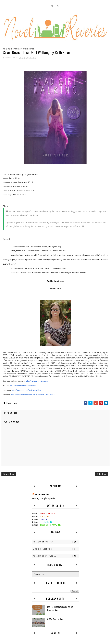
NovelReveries (42, 494)
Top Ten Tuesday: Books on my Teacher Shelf (60, 608)
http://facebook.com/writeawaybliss (26, 390)
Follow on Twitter (56, 542)
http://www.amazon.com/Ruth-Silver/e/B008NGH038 (33, 395)
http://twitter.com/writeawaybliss (23, 386)
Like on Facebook (56, 549)
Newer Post (9, 474)
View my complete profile (44, 498)
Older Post (102, 474)
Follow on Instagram (56, 556)
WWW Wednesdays (55, 619)
